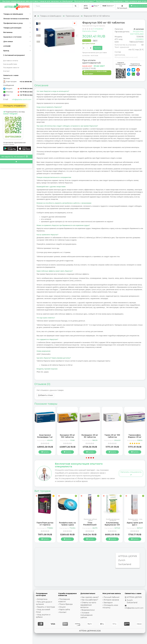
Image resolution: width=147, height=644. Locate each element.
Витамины (8, 32)
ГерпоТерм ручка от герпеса (45, 524)
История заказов (111, 600)
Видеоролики (88, 610)
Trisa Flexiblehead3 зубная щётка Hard (90, 526)
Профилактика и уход (13, 23)
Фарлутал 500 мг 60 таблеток (97, 16)
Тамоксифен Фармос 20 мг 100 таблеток (135, 437)
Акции (62, 607)
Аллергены (42, 599)
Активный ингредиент (14, 55)
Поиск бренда (66, 604)
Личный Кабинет (112, 597)
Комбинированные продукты (113, 520)
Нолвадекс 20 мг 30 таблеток (90, 436)
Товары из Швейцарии (13, 14)
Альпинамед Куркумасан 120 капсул (112, 525)
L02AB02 (140, 39)
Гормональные (73, 16)
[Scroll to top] (16, 162)
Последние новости (11, 68)
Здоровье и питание (12, 37)
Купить (98, 48)
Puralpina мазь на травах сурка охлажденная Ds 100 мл (67, 526)
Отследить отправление (14, 106)
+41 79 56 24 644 (25, 89)
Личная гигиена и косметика (16, 19)
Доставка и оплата (11, 61)
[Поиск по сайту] (76, 6)
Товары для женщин (12, 28)
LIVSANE (7, 46)
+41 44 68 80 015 (26, 82)
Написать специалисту (131, 473)
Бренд (6, 51)
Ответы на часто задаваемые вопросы (88, 605)
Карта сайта (65, 610)
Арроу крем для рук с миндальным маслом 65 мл (135, 526)
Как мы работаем (10, 64)
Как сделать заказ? (90, 597)
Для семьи (8, 42)
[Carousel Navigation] (61, 34)
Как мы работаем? (90, 600)
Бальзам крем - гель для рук (135, 520)
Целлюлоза (120, 55)
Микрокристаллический (126, 57)
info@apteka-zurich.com (22, 99)
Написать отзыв (89, 31)
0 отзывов (98, 29)
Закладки (108, 603)
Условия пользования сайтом (86, 615)
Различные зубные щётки (90, 520)
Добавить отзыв (45, 395)
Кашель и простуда (46, 607)
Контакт (6, 71)
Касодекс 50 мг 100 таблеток (67, 436)
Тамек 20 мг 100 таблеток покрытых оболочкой (112, 438)
